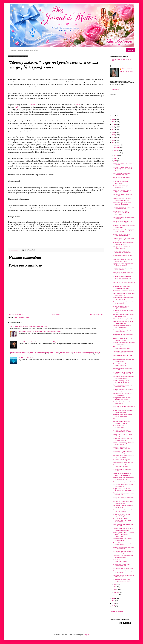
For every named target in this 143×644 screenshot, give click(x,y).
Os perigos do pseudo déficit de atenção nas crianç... (123, 260)
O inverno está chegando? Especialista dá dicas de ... (122, 307)
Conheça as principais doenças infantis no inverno (123, 439)
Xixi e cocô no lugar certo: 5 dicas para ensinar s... (123, 485)
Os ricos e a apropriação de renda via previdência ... (123, 303)
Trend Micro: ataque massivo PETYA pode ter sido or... (122, 382)
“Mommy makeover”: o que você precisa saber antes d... (123, 529)
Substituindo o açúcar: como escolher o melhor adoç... (122, 287)
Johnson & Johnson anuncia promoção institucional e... (122, 235)
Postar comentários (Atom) (22, 318)
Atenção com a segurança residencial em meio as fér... (122, 252)
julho (115, 158)
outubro (116, 150)
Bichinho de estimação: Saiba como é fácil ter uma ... (124, 283)
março (116, 590)
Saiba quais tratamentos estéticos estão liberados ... (123, 502)
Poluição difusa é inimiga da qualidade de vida (122, 248)
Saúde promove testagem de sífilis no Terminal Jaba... (123, 548)
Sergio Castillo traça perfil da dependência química (122, 515)
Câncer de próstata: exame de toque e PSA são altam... (122, 191)
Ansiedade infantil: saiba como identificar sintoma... (122, 470)
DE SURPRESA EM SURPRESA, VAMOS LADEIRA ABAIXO (123, 373)
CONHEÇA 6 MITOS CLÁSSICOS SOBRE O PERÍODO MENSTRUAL (123, 534)
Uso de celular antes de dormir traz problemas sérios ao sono (28, 326)
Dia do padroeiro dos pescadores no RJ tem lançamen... (123, 552)
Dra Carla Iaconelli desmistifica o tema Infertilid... (123, 403)
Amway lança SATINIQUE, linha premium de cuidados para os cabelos (40, 332)
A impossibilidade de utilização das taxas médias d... (124, 360)
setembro (117, 153)
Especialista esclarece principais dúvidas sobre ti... (123, 507)
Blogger (86, 635)
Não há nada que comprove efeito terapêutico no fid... (123, 298)
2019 (114, 137)
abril (115, 587)
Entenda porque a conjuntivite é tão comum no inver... (124, 444)
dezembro (117, 145)
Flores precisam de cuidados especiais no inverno (122, 422)
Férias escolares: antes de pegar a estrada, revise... (124, 231)
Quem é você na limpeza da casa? (124, 291)
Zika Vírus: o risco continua (121, 419)
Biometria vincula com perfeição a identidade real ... (123, 539)
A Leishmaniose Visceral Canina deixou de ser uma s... (123, 416)
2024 (114, 124)
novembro (117, 148)
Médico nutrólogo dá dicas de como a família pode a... (124, 294)
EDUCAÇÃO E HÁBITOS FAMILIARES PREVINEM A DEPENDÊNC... (122, 520)
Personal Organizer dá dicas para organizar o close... (123, 339)
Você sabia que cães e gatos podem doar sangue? (122, 174)
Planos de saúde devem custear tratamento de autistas (123, 222)
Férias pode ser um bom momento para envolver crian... (123, 377)
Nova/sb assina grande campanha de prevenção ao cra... (123, 478)
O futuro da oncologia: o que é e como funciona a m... (123, 565)
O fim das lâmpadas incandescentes (119, 427)
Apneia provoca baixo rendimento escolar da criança (123, 411)
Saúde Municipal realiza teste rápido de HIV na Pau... (122, 204)
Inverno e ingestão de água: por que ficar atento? (123, 331)
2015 (114, 601)
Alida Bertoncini (127, 69)
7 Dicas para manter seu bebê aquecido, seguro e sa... (122, 199)
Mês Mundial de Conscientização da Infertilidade (123, 394)
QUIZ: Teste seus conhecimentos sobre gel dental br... (123, 273)
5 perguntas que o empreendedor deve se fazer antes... (123, 265)
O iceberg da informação (26, 357)
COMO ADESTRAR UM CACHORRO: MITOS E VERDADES (121, 213)
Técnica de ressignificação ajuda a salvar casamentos (123, 498)
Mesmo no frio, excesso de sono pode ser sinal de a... (123, 322)
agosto (116, 155)
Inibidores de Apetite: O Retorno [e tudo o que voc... (123, 435)
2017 (114, 143)
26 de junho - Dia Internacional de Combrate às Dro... (123, 556)
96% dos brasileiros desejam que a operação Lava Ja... (124, 239)
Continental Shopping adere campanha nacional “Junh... (122, 580)
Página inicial (56, 314)
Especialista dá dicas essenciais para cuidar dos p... (123, 452)
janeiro (116, 595)
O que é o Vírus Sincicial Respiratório (121, 182)
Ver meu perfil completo (127, 71)
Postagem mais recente (16, 314)
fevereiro (116, 592)
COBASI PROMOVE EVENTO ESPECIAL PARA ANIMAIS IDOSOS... (122, 278)
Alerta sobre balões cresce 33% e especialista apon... (123, 195)
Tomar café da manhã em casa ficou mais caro (122, 356)
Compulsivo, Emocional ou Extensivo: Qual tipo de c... (122, 448)
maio (115, 584)
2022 (114, 130)
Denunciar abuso (116, 611)
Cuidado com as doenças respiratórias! (121, 187)
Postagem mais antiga (96, 314)
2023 (114, 127)
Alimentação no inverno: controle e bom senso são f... (124, 456)
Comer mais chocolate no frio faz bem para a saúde (123, 511)
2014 (114, 603)
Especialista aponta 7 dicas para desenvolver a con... (123, 365)
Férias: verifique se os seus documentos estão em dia (122, 348)
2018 (114, 140)
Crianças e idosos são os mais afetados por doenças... (122, 466)
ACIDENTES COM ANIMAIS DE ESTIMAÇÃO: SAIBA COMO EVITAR (123, 169)
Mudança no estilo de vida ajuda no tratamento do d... (124, 576)
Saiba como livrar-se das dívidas (123, 568)
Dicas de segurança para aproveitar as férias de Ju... (124, 343)
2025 (114, 122)
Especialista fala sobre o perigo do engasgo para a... (123, 544)
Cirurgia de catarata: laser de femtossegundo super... (122, 399)
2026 (114, 119)
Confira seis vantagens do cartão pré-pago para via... (123, 335)
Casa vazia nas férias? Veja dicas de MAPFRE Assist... (123, 525)
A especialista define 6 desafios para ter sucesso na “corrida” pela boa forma (41, 342)
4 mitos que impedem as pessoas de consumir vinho (123, 352)
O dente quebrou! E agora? (121, 460)
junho (115, 161)
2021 (114, 132)
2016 (114, 598)
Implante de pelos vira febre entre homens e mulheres (123, 561)
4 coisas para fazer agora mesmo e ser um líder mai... (124, 269)
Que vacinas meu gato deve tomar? (124, 482)
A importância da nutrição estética (123, 319)
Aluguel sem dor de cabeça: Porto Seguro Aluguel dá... (123, 315)
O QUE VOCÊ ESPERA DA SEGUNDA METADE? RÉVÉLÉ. (124, 490)
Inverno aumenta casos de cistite (123, 462)
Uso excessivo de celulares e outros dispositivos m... (122, 327)
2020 (114, 135)
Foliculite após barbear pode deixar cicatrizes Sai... (124, 494)
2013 (114, 606)
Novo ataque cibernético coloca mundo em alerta (123, 386)
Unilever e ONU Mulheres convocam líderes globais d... (123, 431)
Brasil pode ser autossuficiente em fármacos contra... (123, 243)
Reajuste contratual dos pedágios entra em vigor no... (123, 390)
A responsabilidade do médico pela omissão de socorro (124, 208)
